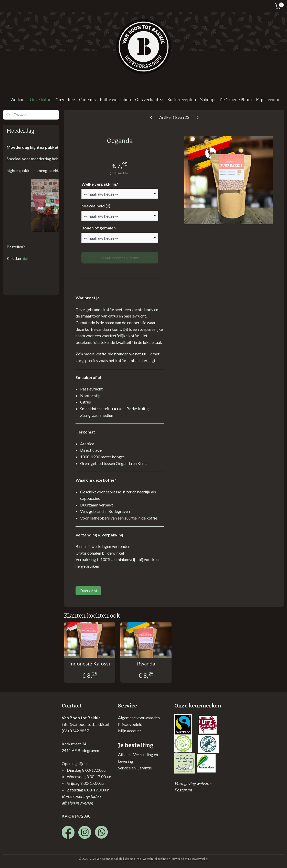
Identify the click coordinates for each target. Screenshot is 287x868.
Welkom (18, 100)
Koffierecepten (182, 100)
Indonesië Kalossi (90, 663)
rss (139, 859)
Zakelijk (208, 100)
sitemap (130, 859)
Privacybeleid (130, 724)
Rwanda (146, 663)
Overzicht (88, 591)
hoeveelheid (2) (96, 206)
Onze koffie (41, 100)
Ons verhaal (149, 100)
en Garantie (141, 768)
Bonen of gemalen (99, 228)
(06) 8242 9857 (75, 731)
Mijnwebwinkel (198, 859)
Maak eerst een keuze (120, 258)
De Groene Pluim (236, 100)
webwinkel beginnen (157, 859)
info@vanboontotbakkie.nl (85, 724)
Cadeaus (87, 100)
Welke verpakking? (100, 184)
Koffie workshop (115, 100)
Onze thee (65, 100)
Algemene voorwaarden (139, 718)
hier (25, 258)
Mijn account (268, 100)
